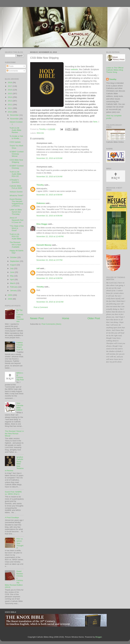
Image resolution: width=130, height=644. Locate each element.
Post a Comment (41, 307)
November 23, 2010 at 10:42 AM (50, 302)
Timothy (40, 185)
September (15, 261)
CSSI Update (15, 142)
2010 (10, 112)
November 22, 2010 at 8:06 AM (49, 216)
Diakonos (41, 203)
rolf (38, 268)
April (12, 279)
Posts (10, 66)
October (14, 257)
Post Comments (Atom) (51, 324)
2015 (10, 94)
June (12, 272)
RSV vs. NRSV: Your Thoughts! (20, 543)
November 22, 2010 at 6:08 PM (49, 278)
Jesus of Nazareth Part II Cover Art (16, 220)
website (74, 69)
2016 (10, 90)
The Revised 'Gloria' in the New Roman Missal (14, 433)
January (14, 290)
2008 (10, 299)
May (12, 276)
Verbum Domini (16, 192)
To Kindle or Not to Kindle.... (16, 137)
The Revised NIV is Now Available (15, 245)
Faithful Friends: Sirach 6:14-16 (20, 346)
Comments (12, 71)
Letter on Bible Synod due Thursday (16, 212)
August (13, 265)
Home (66, 318)
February (14, 287)
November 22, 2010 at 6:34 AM (49, 177)
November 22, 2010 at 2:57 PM (49, 260)
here (95, 122)
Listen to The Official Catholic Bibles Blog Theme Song (115, 70)
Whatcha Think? (16, 196)
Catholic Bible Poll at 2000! (16, 187)
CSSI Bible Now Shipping (16, 161)
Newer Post (37, 318)
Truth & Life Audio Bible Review (15, 130)
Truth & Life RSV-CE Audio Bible (15, 236)
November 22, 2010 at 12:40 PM (50, 236)
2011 (10, 108)
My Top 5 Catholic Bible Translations (20, 316)
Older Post (94, 318)
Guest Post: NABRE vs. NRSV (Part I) (13, 493)
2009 (10, 295)
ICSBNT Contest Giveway (17, 167)
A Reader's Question (14, 181)
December (15, 115)
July (12, 268)
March (13, 283)
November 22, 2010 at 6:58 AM (49, 195)
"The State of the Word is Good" (17, 228)
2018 (10, 82)
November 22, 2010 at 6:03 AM (49, 158)
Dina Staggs (42, 224)
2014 (10, 97)
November (15, 119)
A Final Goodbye (12, 518)
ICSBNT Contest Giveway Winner (17, 154)
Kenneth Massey (44, 245)
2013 (10, 101)
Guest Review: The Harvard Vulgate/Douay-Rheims (16, 203)
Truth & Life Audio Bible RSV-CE (15, 174)
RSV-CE (40, 133)
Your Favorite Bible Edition (20, 407)
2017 (10, 86)
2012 (10, 105)
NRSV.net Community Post (20, 376)
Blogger (99, 637)
